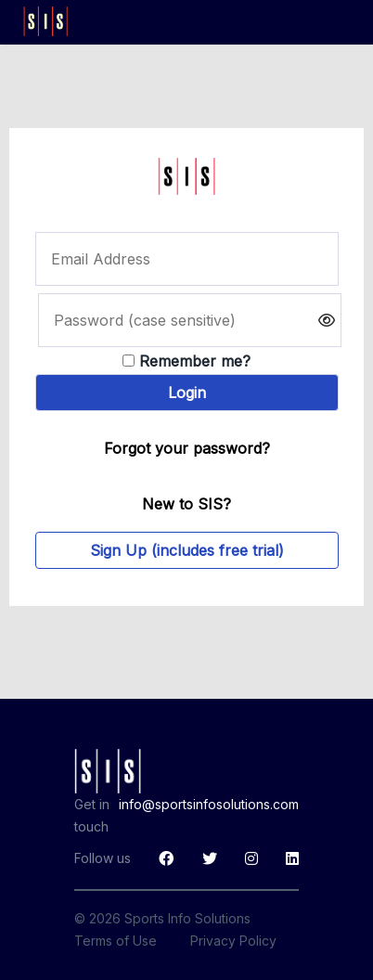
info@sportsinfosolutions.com (209, 804)
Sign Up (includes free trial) (187, 550)
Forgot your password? (187, 448)
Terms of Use (116, 941)
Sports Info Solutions (187, 918)
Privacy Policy (233, 941)
